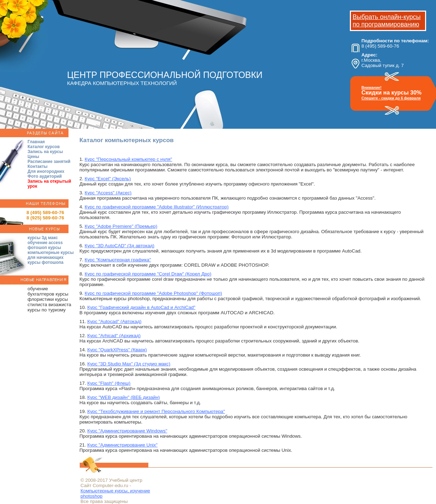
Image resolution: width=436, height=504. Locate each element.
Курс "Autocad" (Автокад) (114, 321)
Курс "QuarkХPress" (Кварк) (117, 350)
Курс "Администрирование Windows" (127, 431)
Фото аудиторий (45, 176)
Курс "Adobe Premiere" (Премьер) (121, 226)
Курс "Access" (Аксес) (108, 193)
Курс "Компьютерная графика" (118, 260)
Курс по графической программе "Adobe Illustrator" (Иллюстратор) (157, 207)
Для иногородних (46, 171)
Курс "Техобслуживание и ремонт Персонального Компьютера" (156, 411)
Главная (36, 142)
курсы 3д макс (43, 238)
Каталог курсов (44, 147)
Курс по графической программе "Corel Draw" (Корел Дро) (148, 274)
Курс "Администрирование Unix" (122, 445)
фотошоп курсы (44, 248)
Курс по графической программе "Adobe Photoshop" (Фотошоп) (153, 293)
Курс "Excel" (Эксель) (108, 179)
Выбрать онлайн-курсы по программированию (387, 21)
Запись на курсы (45, 152)
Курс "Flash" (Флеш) (109, 383)
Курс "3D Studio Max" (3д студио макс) (129, 364)
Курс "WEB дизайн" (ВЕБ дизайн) (124, 397)
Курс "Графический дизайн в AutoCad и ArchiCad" (141, 307)
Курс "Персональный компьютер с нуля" (129, 159)
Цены (33, 157)
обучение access (45, 243)
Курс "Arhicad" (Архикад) (114, 336)
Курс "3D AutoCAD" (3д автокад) (120, 246)
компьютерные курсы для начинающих (51, 255)
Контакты (38, 166)
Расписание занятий (49, 162)
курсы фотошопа (46, 262)
